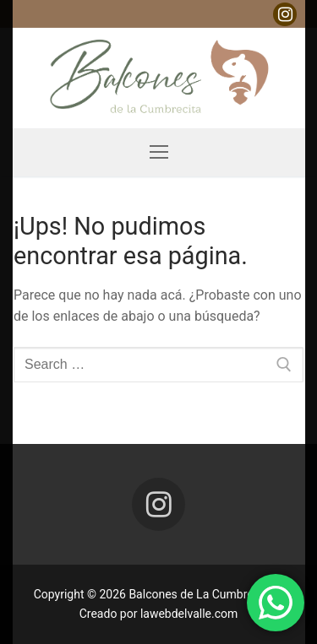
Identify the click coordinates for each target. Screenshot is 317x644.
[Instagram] (285, 14)
